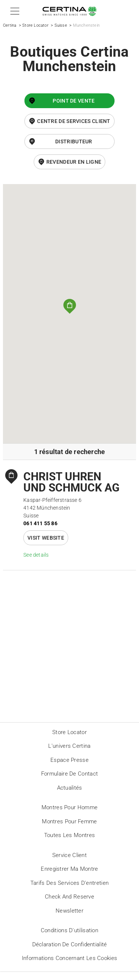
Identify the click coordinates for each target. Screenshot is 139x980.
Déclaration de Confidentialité (70, 944)
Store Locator (35, 25)
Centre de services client (74, 121)
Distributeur (74, 141)
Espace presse (69, 760)
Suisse (61, 25)
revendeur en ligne (74, 162)
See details (36, 555)
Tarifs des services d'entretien (69, 883)
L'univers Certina (69, 746)
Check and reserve (69, 897)
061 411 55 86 (40, 523)
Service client (69, 855)
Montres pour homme (69, 807)
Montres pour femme (69, 821)
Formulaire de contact (69, 774)
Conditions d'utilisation (69, 930)
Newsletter (69, 911)
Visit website (46, 538)
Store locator (69, 732)
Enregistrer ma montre (69, 869)
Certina (10, 25)
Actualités (70, 788)
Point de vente (74, 101)
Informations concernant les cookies (70, 958)
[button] (14, 11)
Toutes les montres (69, 835)
